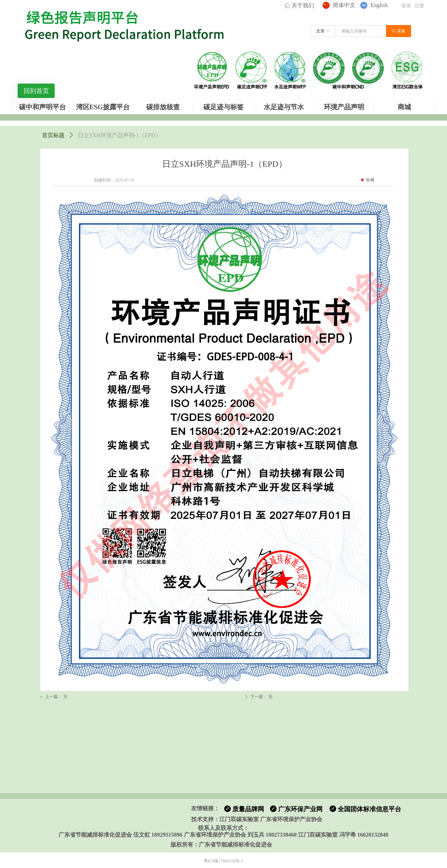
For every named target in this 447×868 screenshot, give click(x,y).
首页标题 (53, 135)
